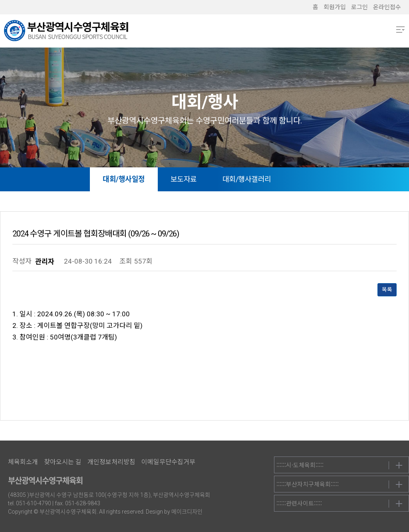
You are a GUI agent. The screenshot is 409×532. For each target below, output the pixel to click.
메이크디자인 (187, 512)
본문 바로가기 (0, 0)
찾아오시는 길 (63, 462)
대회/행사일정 (124, 179)
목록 (387, 290)
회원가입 (335, 7)
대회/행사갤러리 (247, 179)
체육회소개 (23, 462)
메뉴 (400, 30)
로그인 (359, 7)
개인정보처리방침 (111, 462)
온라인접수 (387, 7)
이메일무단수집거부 (168, 462)
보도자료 (184, 179)
